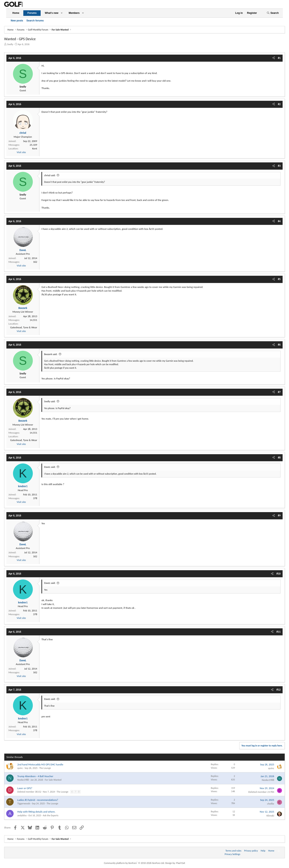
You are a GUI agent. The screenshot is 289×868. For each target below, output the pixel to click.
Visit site (21, 152)
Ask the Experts (51, 815)
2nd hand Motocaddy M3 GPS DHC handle (40, 764)
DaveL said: (50, 467)
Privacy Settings (232, 854)
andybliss (22, 815)
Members (74, 13)
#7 (279, 392)
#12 (278, 690)
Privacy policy (251, 851)
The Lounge (45, 768)
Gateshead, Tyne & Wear (24, 327)
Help (263, 851)
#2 (279, 104)
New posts (17, 21)
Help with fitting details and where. (36, 812)
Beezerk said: (51, 354)
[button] (62, 13)
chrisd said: (50, 175)
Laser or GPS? (25, 788)
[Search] (273, 13)
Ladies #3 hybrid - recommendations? (38, 800)
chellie (271, 804)
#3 (279, 166)
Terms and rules (233, 851)
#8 (279, 458)
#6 (279, 345)
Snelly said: (50, 401)
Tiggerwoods (24, 803)
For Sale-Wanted (53, 780)
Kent (35, 148)
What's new (52, 13)
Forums (32, 13)
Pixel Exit (181, 863)
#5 (279, 279)
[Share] (274, 58)
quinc (20, 768)
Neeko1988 (23, 780)
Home (16, 13)
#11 (278, 632)
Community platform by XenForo (134, 863)
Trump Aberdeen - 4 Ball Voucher (35, 776)
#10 (278, 574)
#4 (279, 221)
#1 (279, 58)
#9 (279, 516)
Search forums (35, 21)
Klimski (270, 816)
